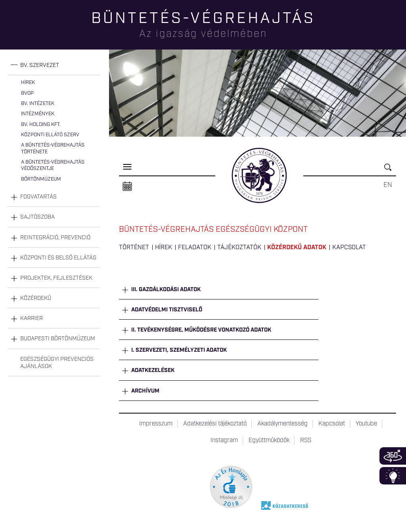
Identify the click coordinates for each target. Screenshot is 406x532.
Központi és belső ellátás (58, 258)
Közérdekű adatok (297, 248)
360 (393, 456)
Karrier (32, 318)
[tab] (54, 66)
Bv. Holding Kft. (41, 125)
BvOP (27, 93)
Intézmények (38, 114)
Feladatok (195, 248)
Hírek (28, 83)
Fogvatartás (38, 197)
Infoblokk (393, 476)
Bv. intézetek (38, 104)
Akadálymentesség (282, 424)
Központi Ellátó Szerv (50, 135)
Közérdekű (36, 298)
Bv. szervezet (40, 65)
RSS (306, 440)
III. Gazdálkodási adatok (166, 290)
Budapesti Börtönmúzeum (58, 339)
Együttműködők (269, 440)
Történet (134, 248)
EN (388, 185)
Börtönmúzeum (41, 179)
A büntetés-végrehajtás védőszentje (53, 165)
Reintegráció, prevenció (55, 238)
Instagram (224, 440)
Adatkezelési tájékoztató (215, 424)
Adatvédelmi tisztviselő (167, 310)
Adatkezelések (153, 370)
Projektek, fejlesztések (56, 278)
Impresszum (156, 424)
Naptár (127, 187)
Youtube (366, 424)
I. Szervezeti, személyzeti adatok (179, 350)
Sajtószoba (37, 217)
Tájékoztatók (239, 248)
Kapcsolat (349, 248)
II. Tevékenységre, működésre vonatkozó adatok (201, 330)
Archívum (145, 391)
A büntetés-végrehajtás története (53, 148)
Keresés (390, 171)
